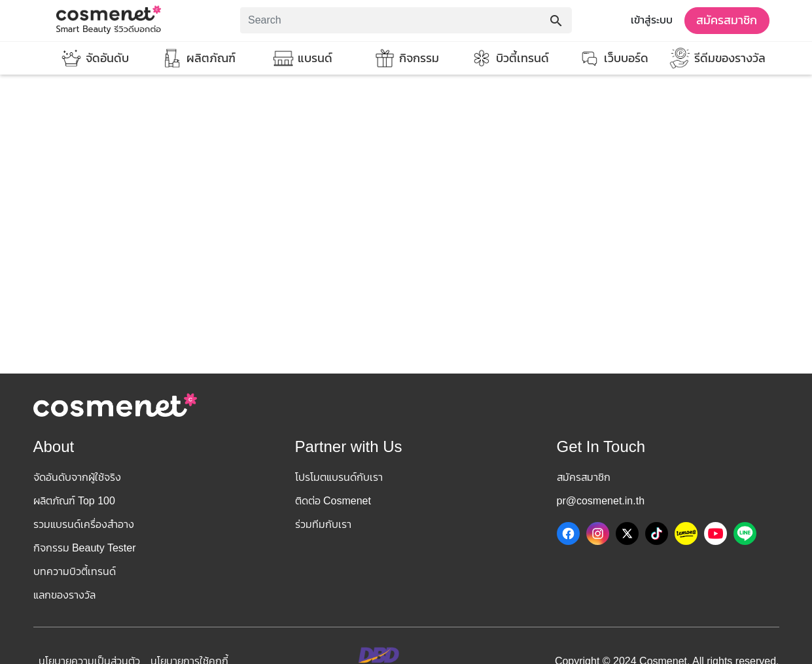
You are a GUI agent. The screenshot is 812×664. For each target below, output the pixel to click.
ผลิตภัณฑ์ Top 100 (74, 501)
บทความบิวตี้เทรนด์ (75, 571)
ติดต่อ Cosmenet (333, 501)
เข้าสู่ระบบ (652, 20)
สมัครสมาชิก (727, 20)
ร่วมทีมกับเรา (323, 524)
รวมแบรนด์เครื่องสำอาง (84, 524)
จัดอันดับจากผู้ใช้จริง (77, 477)
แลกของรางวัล (64, 595)
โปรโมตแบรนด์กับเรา (339, 477)
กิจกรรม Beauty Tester (85, 548)
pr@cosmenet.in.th (601, 501)
